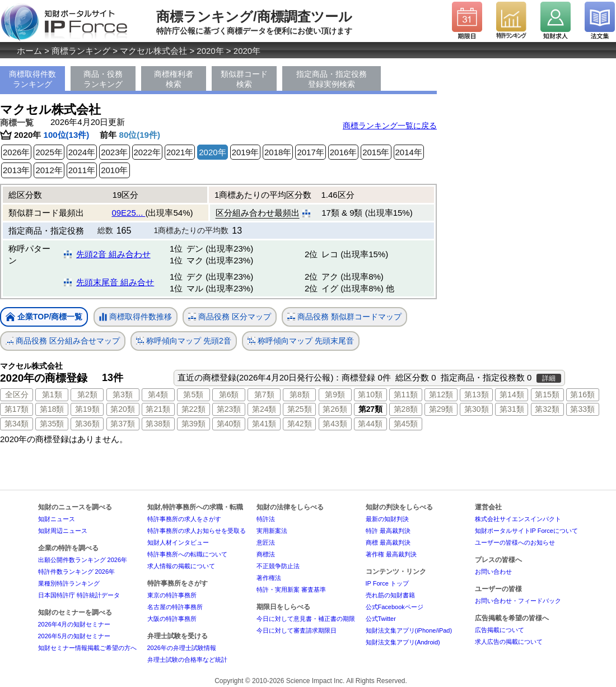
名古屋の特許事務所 (175, 607)
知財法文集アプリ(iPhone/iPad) (409, 630)
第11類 (406, 394)
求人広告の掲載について (509, 642)
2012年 (49, 170)
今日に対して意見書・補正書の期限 (306, 619)
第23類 (229, 409)
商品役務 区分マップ (230, 317)
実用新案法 (272, 531)
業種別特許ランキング (69, 583)
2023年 (114, 152)
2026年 (16, 152)
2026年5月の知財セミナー (74, 636)
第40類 (229, 424)
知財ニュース (57, 519)
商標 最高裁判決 (388, 542)
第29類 (441, 409)
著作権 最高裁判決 (391, 554)
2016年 (343, 152)
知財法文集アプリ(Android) (403, 642)
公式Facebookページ (395, 607)
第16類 (582, 394)
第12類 (441, 394)
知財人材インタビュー (178, 542)
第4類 (158, 394)
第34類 (17, 424)
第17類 (17, 409)
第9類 (335, 394)
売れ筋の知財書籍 (390, 595)
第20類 (123, 409)
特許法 (266, 519)
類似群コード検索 (244, 79)
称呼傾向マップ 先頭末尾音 (301, 341)
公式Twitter (381, 619)
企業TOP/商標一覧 (44, 317)
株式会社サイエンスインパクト (518, 519)
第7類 (264, 394)
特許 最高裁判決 (388, 531)
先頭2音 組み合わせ (113, 254)
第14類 (512, 394)
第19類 (87, 409)
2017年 (310, 152)
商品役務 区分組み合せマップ (63, 341)
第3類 (123, 394)
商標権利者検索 (174, 79)
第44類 (370, 424)
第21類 (158, 409)
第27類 (370, 409)
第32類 (547, 409)
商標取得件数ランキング (32, 79)
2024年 (82, 152)
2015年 (376, 152)
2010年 (114, 170)
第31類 (512, 409)
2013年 (16, 170)
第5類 (193, 394)
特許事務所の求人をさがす (184, 519)
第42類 (300, 424)
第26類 (335, 409)
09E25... (128, 213)
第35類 (52, 424)
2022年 (147, 152)
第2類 (87, 394)
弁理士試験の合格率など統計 (187, 660)
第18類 (52, 409)
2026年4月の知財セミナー (74, 624)
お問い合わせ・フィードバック (518, 601)
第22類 (194, 409)
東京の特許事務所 (172, 595)
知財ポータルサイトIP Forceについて (526, 531)
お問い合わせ (493, 572)
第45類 (406, 424)
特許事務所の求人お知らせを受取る (197, 531)
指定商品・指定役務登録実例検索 (332, 79)
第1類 (52, 394)
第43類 (335, 424)
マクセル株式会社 (153, 51)
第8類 (300, 394)
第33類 (582, 409)
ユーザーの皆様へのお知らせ (515, 542)
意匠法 (266, 542)
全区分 (17, 394)
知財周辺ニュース (63, 531)
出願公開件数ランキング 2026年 (83, 560)
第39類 (194, 424)
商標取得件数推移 (136, 317)
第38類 (158, 424)
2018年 (278, 152)
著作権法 (269, 578)
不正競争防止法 (278, 566)
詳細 (549, 378)
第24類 (264, 409)
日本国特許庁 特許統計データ (79, 595)
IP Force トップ (387, 583)
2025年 (49, 152)
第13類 (477, 394)
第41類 (264, 424)
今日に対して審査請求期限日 (297, 630)
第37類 (123, 424)
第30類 (477, 409)
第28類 (406, 409)
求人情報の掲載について (181, 566)
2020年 (210, 51)
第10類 (370, 394)
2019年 (245, 152)
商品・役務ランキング (103, 79)
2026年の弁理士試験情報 (182, 648)
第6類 (229, 394)
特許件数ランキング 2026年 (77, 572)
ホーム (29, 51)
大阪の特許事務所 (172, 619)
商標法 (266, 554)
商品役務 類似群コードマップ (344, 317)
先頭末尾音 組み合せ (115, 282)
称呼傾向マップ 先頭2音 (184, 341)
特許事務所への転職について (187, 554)
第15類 (547, 394)
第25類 (300, 409)
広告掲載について (500, 630)
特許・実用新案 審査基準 (291, 589)
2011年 (82, 170)
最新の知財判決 (387, 519)
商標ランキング (81, 51)
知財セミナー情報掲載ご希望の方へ (87, 648)
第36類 (87, 424)
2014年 (409, 152)
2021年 (180, 152)
